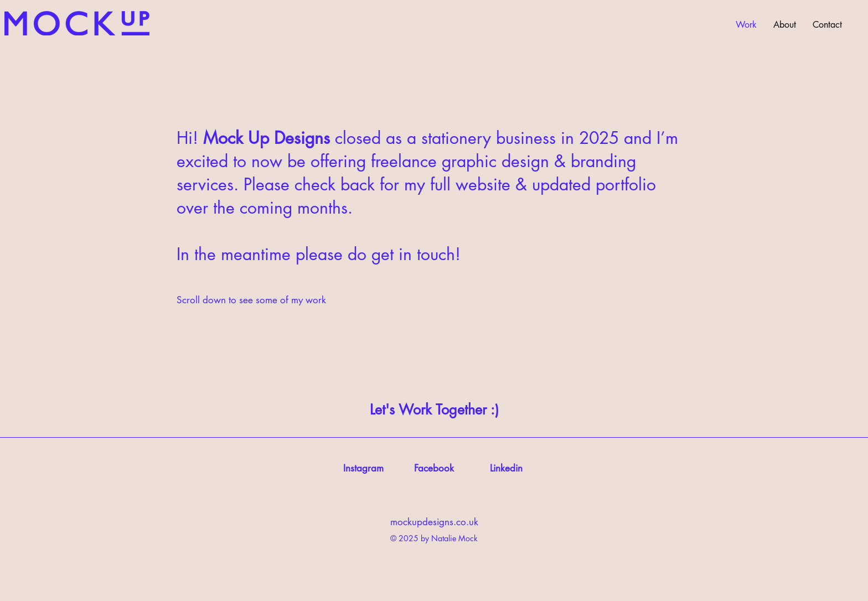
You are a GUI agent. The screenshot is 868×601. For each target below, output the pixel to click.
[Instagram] (363, 469)
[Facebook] (434, 469)
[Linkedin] (506, 469)
